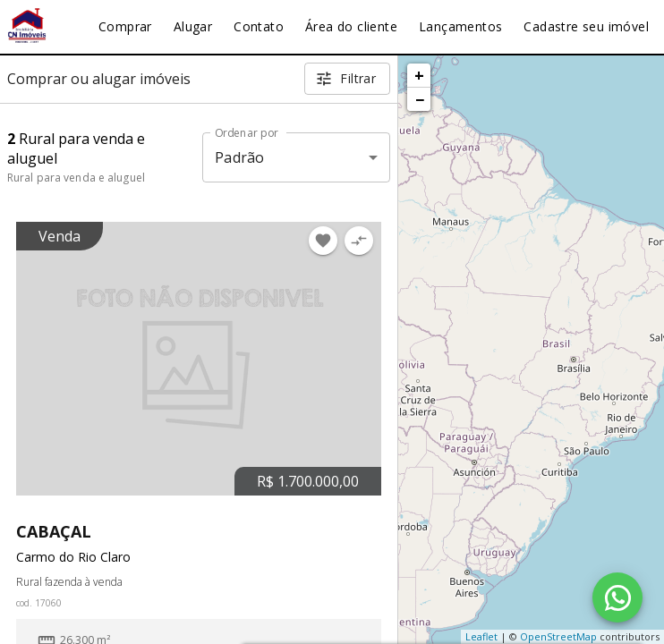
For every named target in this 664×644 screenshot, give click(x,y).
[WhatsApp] (617, 597)
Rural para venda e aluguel (76, 178)
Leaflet (481, 636)
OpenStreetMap (558, 636)
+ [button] (419, 75)
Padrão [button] (239, 157)
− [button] (420, 99)
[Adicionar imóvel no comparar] (359, 241)
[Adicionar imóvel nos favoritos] (323, 241)
